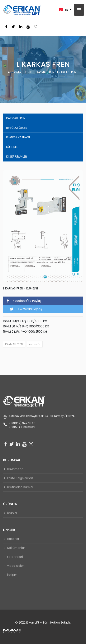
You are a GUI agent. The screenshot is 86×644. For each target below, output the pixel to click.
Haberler (13, 539)
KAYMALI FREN (45, 72)
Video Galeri (16, 566)
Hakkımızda (15, 469)
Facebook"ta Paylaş (24, 301)
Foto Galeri (15, 557)
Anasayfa (14, 72)
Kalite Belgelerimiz (20, 478)
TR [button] (64, 10)
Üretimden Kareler (20, 487)
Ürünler (29, 72)
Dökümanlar (16, 548)
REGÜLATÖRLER (17, 128)
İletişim (12, 575)
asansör (35, 344)
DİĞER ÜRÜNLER (17, 157)
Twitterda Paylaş (26, 309)
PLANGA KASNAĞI (18, 137)
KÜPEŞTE (12, 147)
